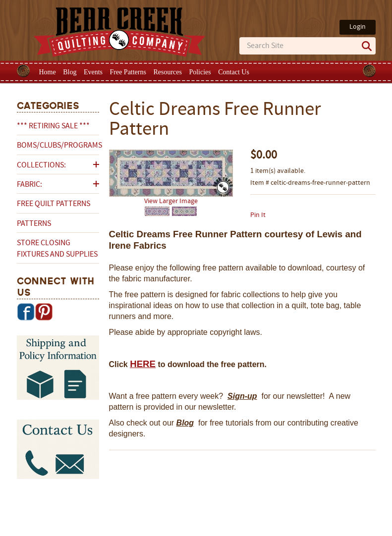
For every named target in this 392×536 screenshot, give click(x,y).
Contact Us (234, 72)
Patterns (34, 224)
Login (358, 27)
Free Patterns (128, 72)
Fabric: (29, 185)
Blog (70, 72)
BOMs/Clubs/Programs (58, 146)
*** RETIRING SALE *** (53, 126)
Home (48, 72)
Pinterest (44, 312)
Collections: (41, 165)
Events (93, 72)
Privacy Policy (274, 505)
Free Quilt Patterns (54, 204)
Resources (168, 72)
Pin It (258, 215)
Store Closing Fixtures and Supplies (57, 249)
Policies (200, 72)
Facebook (26, 312)
